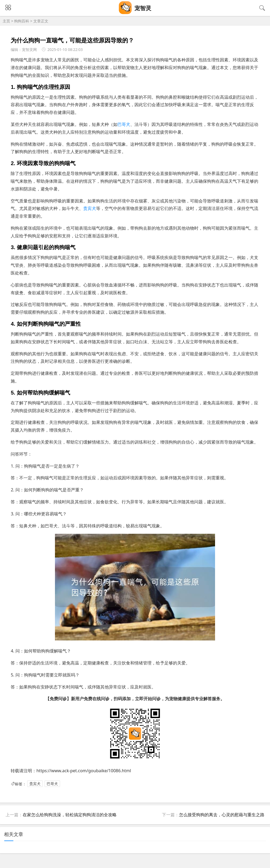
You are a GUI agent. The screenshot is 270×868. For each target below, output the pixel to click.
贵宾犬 (90, 208)
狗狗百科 (22, 21)
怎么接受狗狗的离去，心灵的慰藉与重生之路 (222, 815)
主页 (6, 21)
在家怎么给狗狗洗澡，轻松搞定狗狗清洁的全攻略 (70, 815)
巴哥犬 (124, 124)
